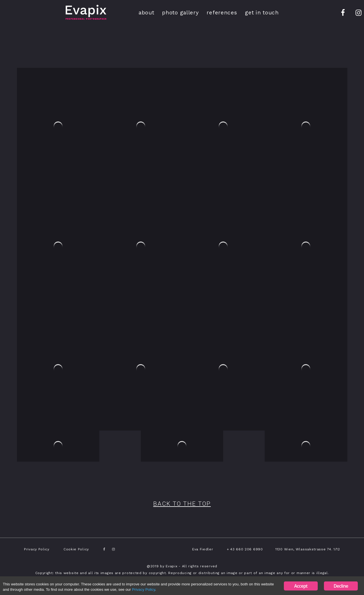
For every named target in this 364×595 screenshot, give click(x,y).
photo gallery (180, 13)
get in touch (262, 13)
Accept (301, 586)
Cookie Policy (76, 549)
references (222, 13)
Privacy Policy (37, 549)
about (146, 13)
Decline (341, 586)
